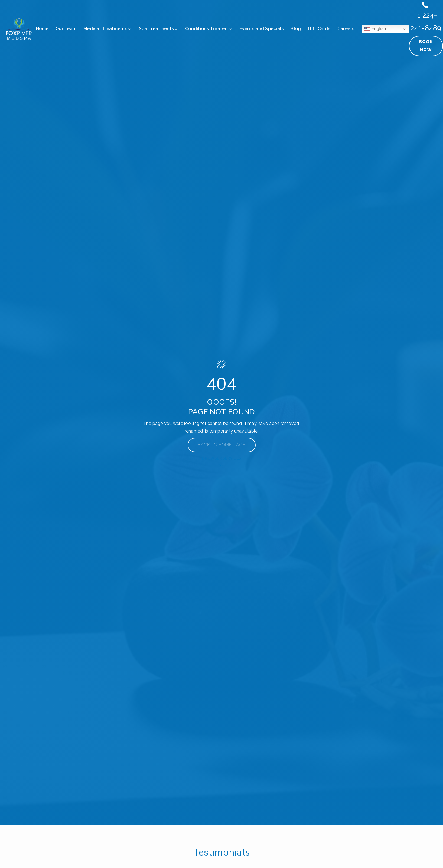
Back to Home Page (222, 445)
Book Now (426, 46)
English (375, 29)
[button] (108, 29)
